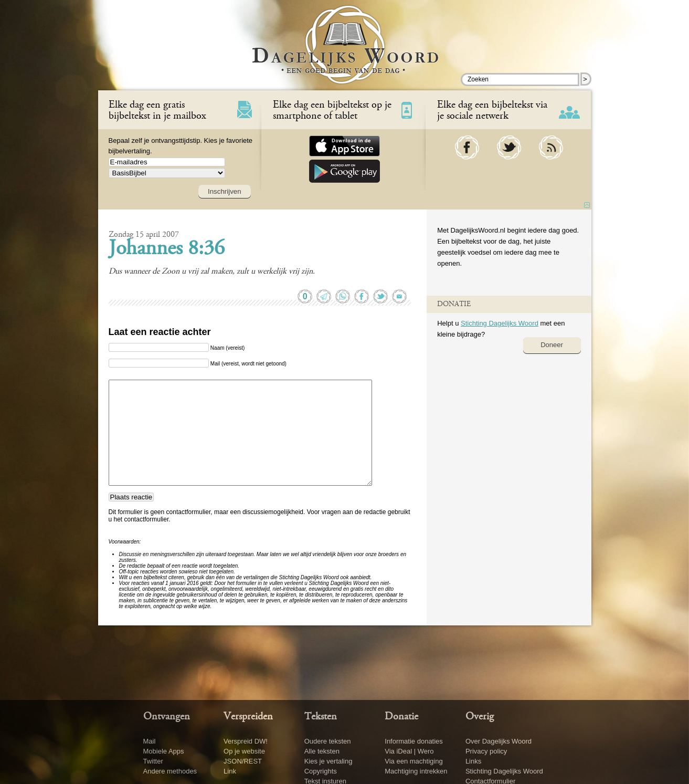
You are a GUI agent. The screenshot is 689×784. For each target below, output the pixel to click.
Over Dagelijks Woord (499, 741)
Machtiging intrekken (416, 771)
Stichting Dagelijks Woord (500, 323)
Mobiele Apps (164, 751)
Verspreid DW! (246, 741)
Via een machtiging (414, 761)
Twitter (153, 761)
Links (473, 761)
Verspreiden (248, 717)
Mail (150, 741)
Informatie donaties (414, 741)
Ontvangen (167, 717)
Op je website (244, 751)
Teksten (321, 717)
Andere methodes (170, 771)
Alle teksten (322, 751)
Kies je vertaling (328, 761)
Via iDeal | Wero (409, 751)
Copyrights (321, 771)
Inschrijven (225, 191)
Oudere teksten (328, 741)
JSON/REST (243, 761)
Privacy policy (486, 751)
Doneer (552, 345)
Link (230, 771)
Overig (480, 717)
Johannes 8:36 (167, 249)
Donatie (401, 717)
